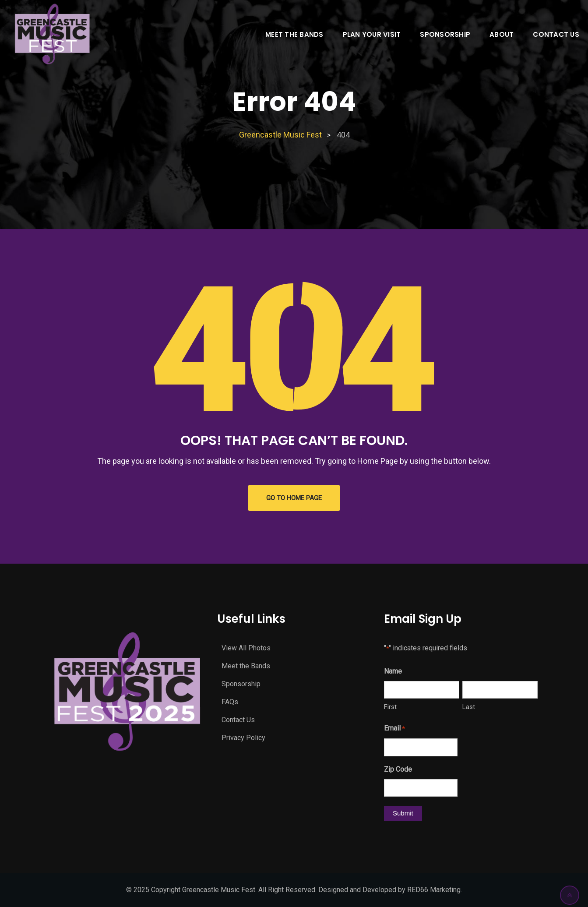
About (502, 34)
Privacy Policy (243, 738)
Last (469, 707)
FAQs (230, 702)
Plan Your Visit (372, 34)
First (390, 707)
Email (394, 729)
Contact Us (556, 34)
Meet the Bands (294, 34)
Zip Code (398, 769)
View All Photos (246, 648)
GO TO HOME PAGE (294, 498)
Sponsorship (445, 34)
